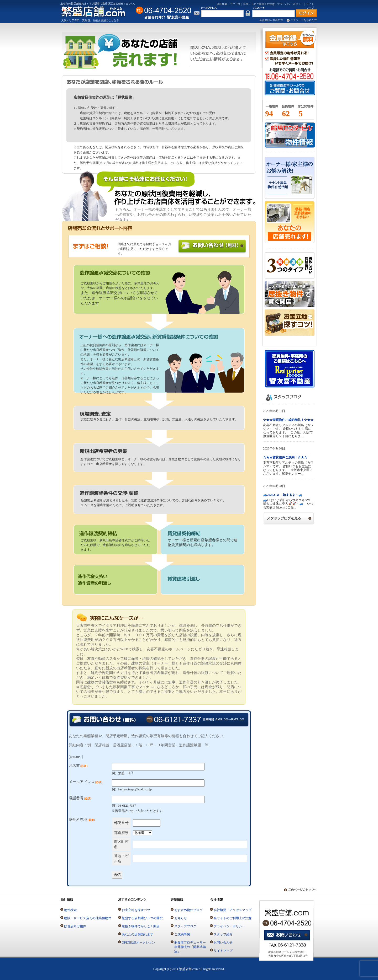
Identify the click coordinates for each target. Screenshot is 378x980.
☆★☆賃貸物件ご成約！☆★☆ (285, 457)
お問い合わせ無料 (212, 246)
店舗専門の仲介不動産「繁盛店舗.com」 (96, 11)
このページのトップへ (298, 890)
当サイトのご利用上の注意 (259, 4)
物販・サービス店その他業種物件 (88, 918)
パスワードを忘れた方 (304, 20)
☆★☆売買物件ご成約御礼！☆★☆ (288, 420)
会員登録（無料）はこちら (291, 39)
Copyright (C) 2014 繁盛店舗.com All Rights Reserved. (189, 969)
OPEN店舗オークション (138, 942)
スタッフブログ (185, 926)
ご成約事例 (182, 934)
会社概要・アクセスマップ (233, 910)
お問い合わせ (223, 942)
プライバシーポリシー (290, 4)
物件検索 (70, 910)
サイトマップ (223, 951)
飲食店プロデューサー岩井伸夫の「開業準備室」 (190, 947)
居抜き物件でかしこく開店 (141, 926)
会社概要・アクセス (229, 4)
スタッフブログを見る (289, 518)
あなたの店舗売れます (138, 934)
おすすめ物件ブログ (188, 910)
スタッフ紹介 (223, 934)
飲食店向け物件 (75, 926)
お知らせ (181, 918)
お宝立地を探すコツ (136, 910)
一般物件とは (271, 108)
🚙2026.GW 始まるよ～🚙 (283, 495)
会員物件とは (288, 108)
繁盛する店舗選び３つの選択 (142, 918)
